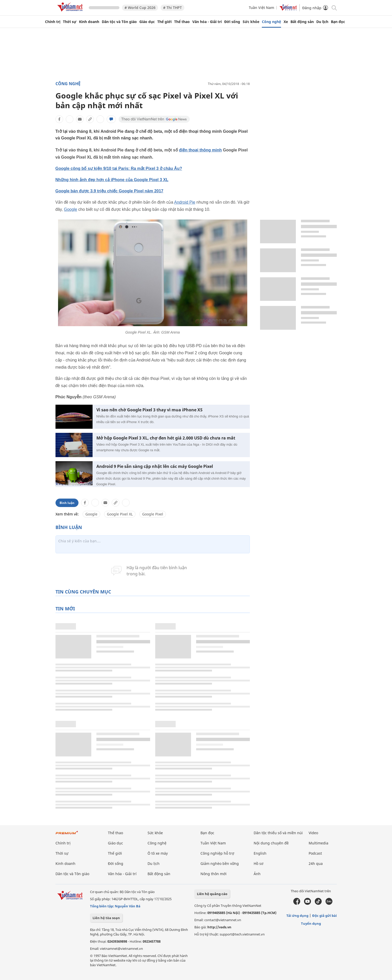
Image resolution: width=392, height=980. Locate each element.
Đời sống (232, 22)
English (260, 853)
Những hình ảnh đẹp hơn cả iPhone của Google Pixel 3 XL (112, 180)
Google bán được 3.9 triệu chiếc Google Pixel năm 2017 (109, 191)
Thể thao (182, 22)
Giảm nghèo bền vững (220, 863)
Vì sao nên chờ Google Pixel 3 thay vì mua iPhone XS (149, 410)
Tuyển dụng (311, 923)
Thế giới (164, 22)
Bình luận (67, 503)
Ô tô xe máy (158, 853)
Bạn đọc (338, 22)
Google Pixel (153, 514)
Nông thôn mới (214, 874)
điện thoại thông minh (200, 150)
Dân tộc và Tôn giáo (119, 22)
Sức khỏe (251, 22)
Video (313, 833)
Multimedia (318, 843)
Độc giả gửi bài (324, 916)
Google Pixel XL (120, 514)
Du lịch (322, 22)
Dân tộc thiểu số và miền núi (278, 833)
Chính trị (53, 22)
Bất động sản (302, 22)
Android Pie (185, 202)
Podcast (315, 853)
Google (71, 209)
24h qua (316, 863)
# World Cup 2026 (140, 8)
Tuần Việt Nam (261, 8)
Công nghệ (271, 22)
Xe (286, 22)
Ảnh (257, 874)
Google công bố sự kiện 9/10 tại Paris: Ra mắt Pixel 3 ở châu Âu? (119, 168)
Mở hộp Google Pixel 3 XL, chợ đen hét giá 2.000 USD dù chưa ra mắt (166, 438)
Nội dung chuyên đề (271, 843)
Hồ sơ (259, 863)
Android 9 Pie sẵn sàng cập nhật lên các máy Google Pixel (155, 466)
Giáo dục (147, 22)
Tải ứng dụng (297, 916)
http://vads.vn (219, 927)
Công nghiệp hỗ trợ (217, 853)
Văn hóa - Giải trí (207, 22)
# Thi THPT (172, 8)
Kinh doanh (89, 22)
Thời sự (70, 22)
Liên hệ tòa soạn (106, 918)
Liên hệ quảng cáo (212, 894)
